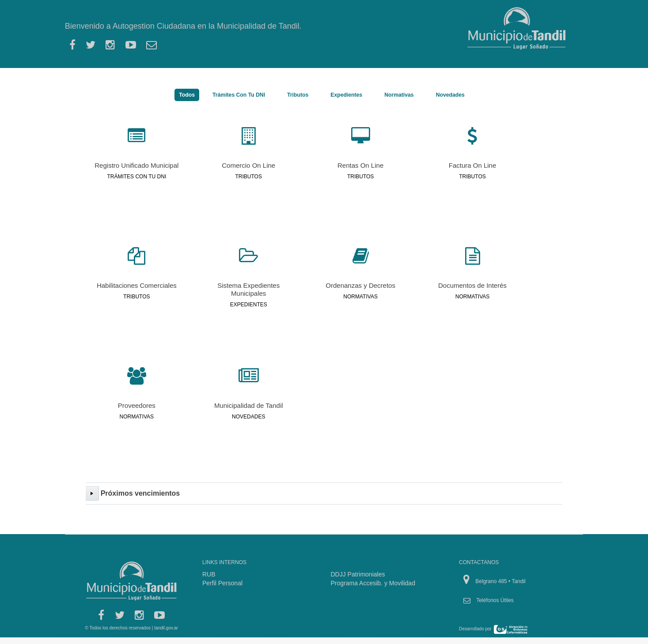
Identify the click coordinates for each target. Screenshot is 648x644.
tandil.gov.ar (166, 628)
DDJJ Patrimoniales (358, 574)
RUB (209, 574)
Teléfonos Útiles (495, 600)
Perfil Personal (222, 583)
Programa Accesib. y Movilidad (373, 583)
